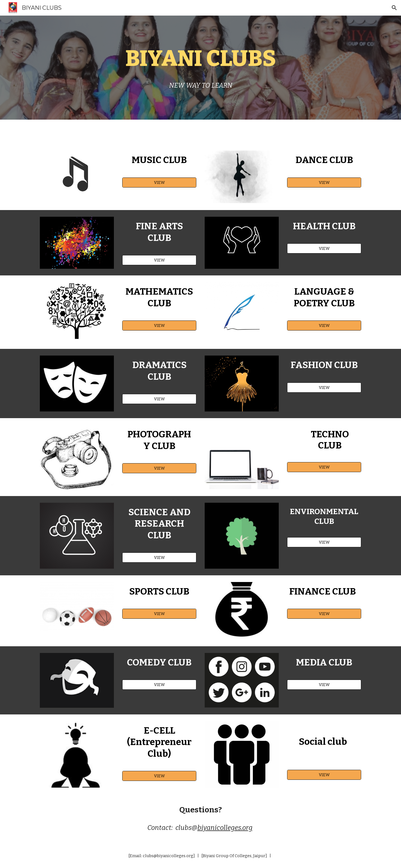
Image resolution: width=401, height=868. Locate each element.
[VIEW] (159, 182)
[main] (200, 58)
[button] (394, 8)
